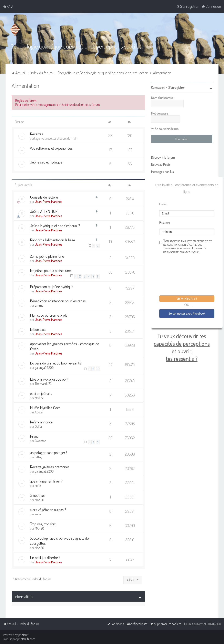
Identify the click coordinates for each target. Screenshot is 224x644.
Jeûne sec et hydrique (46, 162)
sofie (38, 486)
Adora (39, 412)
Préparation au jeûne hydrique (52, 287)
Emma (39, 305)
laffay (39, 457)
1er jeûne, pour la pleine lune (50, 270)
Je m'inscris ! (187, 299)
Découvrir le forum (163, 157)
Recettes (37, 134)
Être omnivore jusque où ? (49, 379)
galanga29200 (44, 368)
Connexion (158, 87)
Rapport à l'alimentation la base (53, 240)
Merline (39, 398)
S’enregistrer (177, 87)
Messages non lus (162, 172)
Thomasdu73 (43, 384)
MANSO (39, 500)
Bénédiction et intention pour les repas (58, 301)
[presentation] (190, 275)
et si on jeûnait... (41, 393)
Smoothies (38, 495)
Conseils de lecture (44, 197)
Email (163, 204)
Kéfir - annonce (41, 422)
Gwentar (40, 441)
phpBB (23, 635)
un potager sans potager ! (48, 452)
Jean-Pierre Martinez (49, 202)
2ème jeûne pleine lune (47, 256)
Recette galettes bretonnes (50, 467)
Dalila (38, 426)
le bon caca (38, 329)
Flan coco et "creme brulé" (49, 315)
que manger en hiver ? (46, 481)
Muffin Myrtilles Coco (45, 408)
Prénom (165, 223)
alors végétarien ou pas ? (48, 510)
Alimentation (25, 86)
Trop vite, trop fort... (44, 524)
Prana (34, 436)
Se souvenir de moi (167, 129)
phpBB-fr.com (26, 639)
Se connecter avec (187, 314)
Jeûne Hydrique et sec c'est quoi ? (55, 226)
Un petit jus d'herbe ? (45, 557)
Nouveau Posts (161, 165)
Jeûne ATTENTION (44, 211)
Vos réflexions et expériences (51, 148)
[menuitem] (8, 6)
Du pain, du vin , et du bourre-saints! (56, 363)
